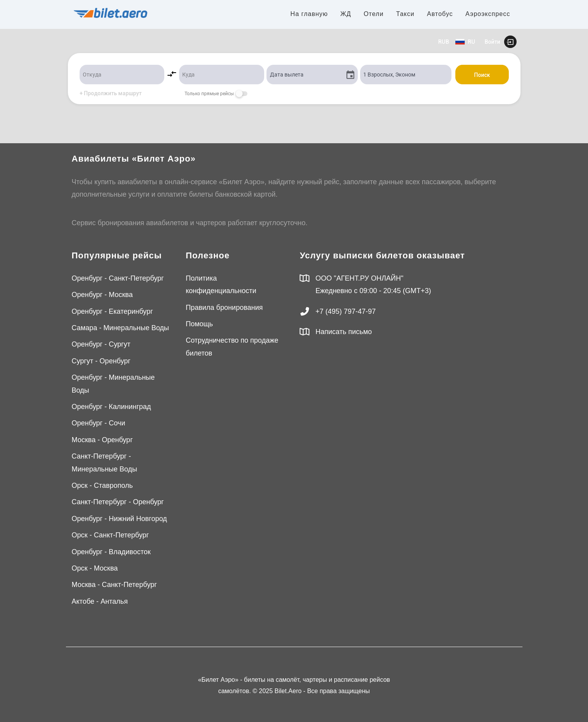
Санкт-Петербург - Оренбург (118, 502)
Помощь (199, 324)
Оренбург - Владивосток (111, 552)
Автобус (440, 14)
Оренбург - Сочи (99, 423)
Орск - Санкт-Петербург (110, 535)
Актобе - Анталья (100, 601)
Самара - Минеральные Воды (120, 328)
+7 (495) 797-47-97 (346, 311)
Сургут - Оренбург (101, 361)
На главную (309, 14)
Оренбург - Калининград (111, 407)
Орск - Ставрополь (102, 485)
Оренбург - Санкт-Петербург (118, 278)
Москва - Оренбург (102, 440)
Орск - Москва (95, 568)
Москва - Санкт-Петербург (115, 585)
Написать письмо (344, 332)
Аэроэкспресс (488, 14)
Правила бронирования (224, 308)
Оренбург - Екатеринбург (113, 311)
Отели (374, 14)
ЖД (346, 14)
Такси (405, 14)
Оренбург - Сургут (101, 344)
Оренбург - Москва (102, 295)
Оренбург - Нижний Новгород (119, 519)
